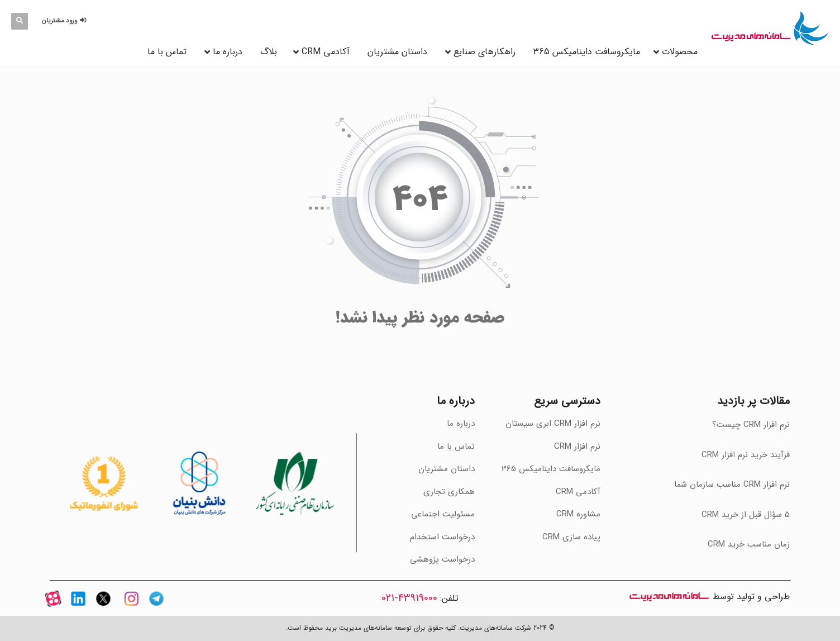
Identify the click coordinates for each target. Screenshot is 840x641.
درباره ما (228, 52)
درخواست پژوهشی (442, 559)
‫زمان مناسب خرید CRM (749, 544)
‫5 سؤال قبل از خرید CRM (746, 515)
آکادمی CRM (578, 492)
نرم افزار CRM (577, 447)
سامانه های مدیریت (669, 597)
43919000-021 (409, 598)
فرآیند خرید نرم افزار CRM (746, 455)
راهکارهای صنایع (485, 52)
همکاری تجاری (449, 492)
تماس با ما (167, 52)
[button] (66, 21)
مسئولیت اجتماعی (443, 514)
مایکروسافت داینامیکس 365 (587, 52)
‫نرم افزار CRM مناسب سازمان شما (732, 485)
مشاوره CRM (578, 514)
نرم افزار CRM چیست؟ (751, 425)
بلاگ (269, 52)
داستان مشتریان (397, 52)
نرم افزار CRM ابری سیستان (553, 424)
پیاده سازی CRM (571, 537)
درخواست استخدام (442, 537)
